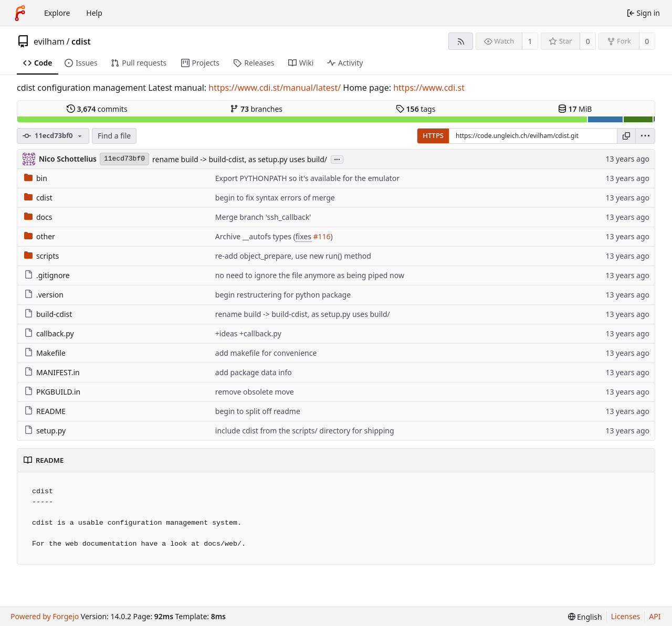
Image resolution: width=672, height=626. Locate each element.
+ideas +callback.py (248, 333)
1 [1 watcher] (530, 41)
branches (256, 109)
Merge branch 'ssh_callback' (263, 217)
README (45, 411)
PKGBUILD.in (52, 392)
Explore (57, 13)
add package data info (254, 372)
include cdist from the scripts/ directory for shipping (305, 431)
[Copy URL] (626, 136)
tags (416, 109)
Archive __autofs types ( (255, 236)
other (40, 236)
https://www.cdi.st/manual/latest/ (275, 88)
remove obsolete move (255, 392)
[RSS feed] (461, 41)
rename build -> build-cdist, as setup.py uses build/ (240, 159)
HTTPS (433, 135)
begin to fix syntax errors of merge (275, 198)
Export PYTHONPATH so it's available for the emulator (307, 178)
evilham (49, 41)
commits (97, 109)
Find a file (114, 136)
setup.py (45, 431)
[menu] (645, 136)
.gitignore (47, 275)
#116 (322, 236)
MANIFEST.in (52, 372)
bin (36, 178)
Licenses (626, 616)
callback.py (49, 333)
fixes (303, 236)
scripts (41, 256)
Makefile (45, 353)
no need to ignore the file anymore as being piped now (310, 275)
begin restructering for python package (283, 295)
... (337, 159)
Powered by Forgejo (45, 616)
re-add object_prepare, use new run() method (293, 256)
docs (38, 217)
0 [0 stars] (588, 41)
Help (94, 13)
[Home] (20, 13)
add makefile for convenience (266, 353)
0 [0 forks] (647, 41)
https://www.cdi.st (429, 88)
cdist (81, 41)
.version (44, 295)
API (655, 616)
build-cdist (48, 314)
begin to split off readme (258, 411)
